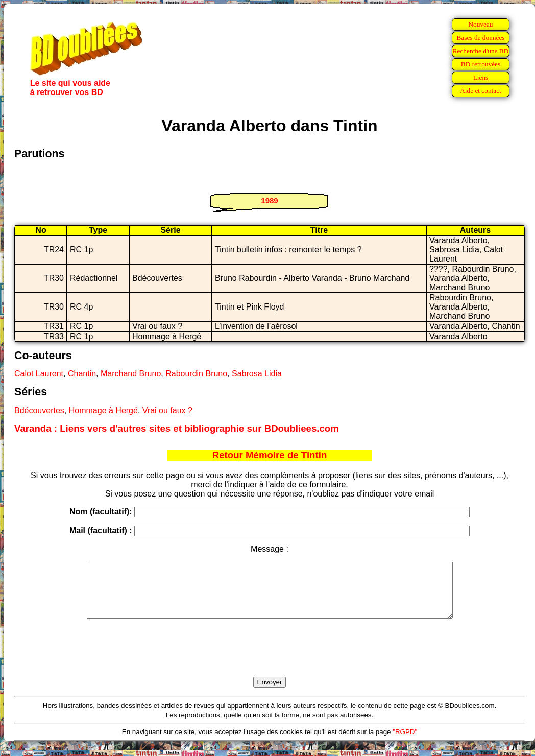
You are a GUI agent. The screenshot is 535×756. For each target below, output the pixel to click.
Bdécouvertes (39, 410)
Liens (481, 77)
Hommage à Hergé (103, 410)
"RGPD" (405, 742)
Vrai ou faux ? (167, 410)
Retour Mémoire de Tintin (270, 455)
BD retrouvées (481, 64)
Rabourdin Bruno (196, 374)
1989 (269, 200)
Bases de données (480, 38)
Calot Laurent (39, 374)
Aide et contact (481, 91)
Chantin (82, 374)
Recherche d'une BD (481, 51)
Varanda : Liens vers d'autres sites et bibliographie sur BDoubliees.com (177, 428)
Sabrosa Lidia (257, 374)
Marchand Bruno (131, 374)
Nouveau (480, 24)
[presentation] (270, 659)
